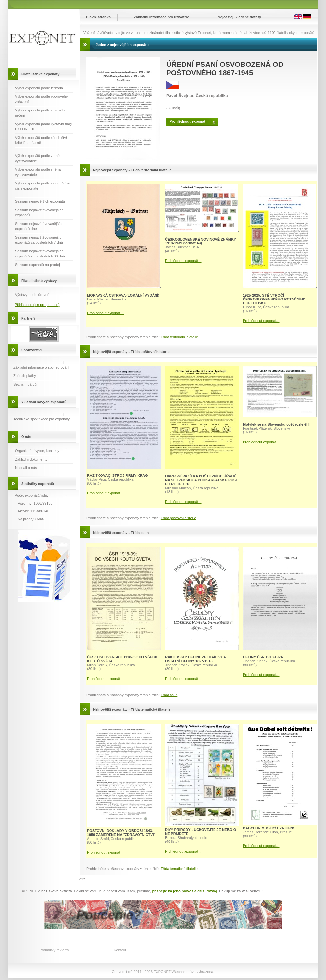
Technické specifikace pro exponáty (42, 419)
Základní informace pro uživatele (162, 17)
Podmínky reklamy (54, 950)
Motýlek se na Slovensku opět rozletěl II (277, 424)
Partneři (28, 318)
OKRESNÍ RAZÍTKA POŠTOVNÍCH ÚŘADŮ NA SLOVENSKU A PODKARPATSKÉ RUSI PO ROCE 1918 (201, 480)
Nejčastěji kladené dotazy (239, 17)
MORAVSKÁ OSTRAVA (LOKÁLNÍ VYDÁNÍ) (123, 295)
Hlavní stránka (98, 17)
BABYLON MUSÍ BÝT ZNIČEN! (269, 828)
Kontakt (120, 950)
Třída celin (169, 695)
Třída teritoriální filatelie (179, 337)
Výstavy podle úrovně (32, 295)
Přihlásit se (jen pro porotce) (37, 305)
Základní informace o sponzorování (41, 367)
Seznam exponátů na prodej (37, 265)
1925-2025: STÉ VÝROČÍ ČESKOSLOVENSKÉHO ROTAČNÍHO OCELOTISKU (274, 299)
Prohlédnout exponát (187, 121)
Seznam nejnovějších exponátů (40, 201)
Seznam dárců (25, 384)
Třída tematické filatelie (179, 869)
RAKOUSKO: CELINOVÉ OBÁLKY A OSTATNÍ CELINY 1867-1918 (195, 659)
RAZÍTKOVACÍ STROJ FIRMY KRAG (118, 475)
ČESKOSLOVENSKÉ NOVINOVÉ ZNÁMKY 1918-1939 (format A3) (200, 241)
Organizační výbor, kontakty (37, 451)
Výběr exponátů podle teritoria (39, 88)
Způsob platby (25, 376)
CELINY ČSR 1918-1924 (263, 657)
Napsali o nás (26, 468)
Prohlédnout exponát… (105, 313)
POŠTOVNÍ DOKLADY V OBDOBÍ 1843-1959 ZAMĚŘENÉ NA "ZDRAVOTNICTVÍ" (121, 833)
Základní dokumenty (31, 459)
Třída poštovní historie (178, 518)
